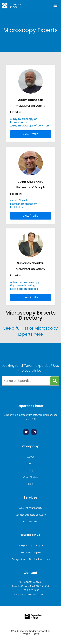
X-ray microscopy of (24, 119)
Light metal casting (23, 285)
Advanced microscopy (25, 282)
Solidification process (24, 289)
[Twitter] (26, 432)
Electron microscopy (24, 204)
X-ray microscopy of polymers (30, 126)
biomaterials (18, 122)
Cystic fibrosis (19, 200)
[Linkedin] (34, 432)
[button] (55, 5)
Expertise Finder (30, 406)
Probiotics (17, 207)
